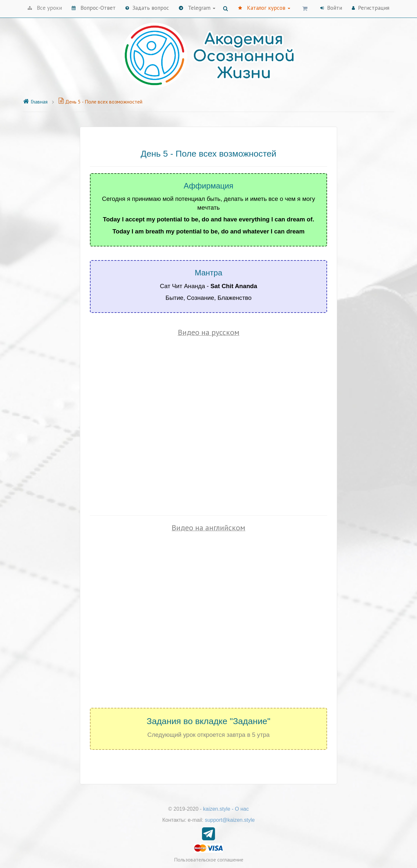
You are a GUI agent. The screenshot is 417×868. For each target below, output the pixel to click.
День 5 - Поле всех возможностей (100, 102)
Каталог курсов (264, 8)
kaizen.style (217, 809)
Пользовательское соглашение (209, 860)
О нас (242, 809)
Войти (331, 8)
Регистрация (371, 8)
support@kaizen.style (230, 820)
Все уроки (45, 8)
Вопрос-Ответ (94, 8)
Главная (35, 102)
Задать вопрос (147, 8)
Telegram (197, 8)
